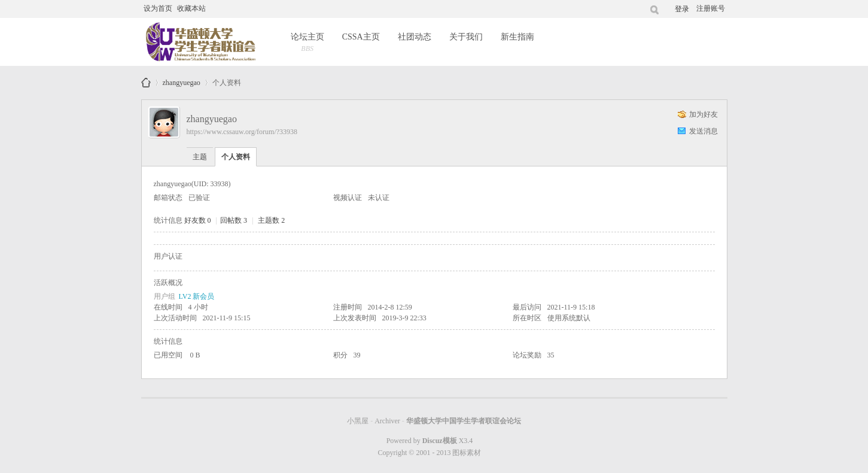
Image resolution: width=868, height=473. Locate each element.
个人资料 (236, 157)
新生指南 (517, 37)
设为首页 (158, 8)
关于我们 (466, 37)
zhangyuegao (182, 81)
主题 (200, 157)
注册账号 (711, 8)
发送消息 (703, 131)
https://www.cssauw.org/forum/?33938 (242, 132)
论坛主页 (307, 43)
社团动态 (415, 37)
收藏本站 (191, 8)
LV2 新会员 (197, 296)
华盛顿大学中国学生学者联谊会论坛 (146, 83)
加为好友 (703, 114)
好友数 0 (198, 220)
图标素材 (467, 453)
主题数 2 (271, 220)
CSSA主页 (361, 37)
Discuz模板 (440, 441)
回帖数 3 (234, 220)
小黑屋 (358, 421)
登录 (682, 9)
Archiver (387, 421)
